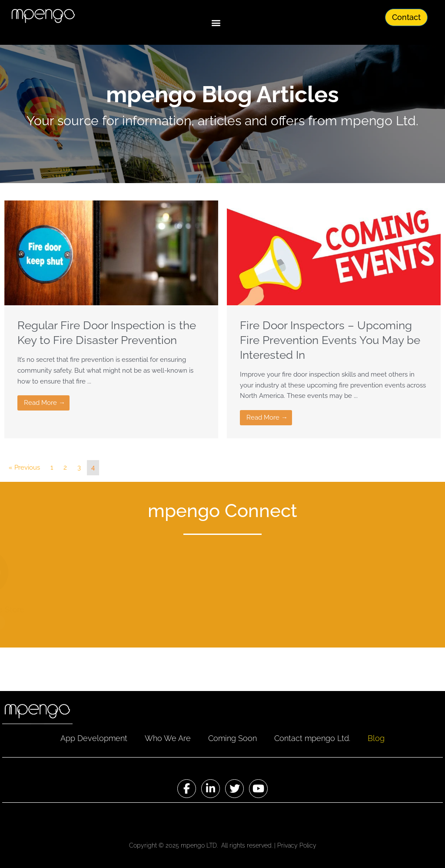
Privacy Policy (297, 845)
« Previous (24, 467)
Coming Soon (232, 738)
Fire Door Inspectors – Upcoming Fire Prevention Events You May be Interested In (330, 340)
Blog (376, 738)
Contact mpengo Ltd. (312, 738)
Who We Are (168, 738)
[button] (216, 22)
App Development (94, 738)
